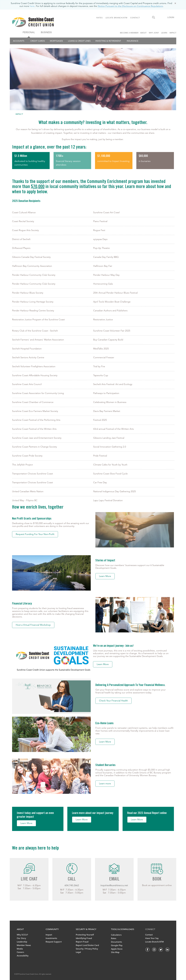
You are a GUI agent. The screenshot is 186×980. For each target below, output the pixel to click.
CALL (72, 879)
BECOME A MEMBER (130, 33)
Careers (20, 952)
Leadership (22, 942)
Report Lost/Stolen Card (87, 945)
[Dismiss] (175, 3)
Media (20, 949)
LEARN (164, 33)
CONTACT (135, 18)
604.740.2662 (72, 885)
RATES (100, 18)
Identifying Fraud (84, 938)
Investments (51, 938)
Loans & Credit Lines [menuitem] (79, 41)
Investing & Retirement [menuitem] (108, 41)
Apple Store (117, 949)
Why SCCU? (22, 935)
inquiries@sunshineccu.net (114, 885)
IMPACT (173, 33)
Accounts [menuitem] (19, 41)
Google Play (117, 945)
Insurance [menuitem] (133, 41)
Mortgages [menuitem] (56, 41)
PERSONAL (29, 32)
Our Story (21, 938)
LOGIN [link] (171, 17)
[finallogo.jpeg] (42, 22)
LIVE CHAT (29, 879)
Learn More (105, 576)
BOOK (157, 879)
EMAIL (114, 879)
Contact (149, 935)
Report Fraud (82, 942)
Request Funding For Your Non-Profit (35, 534)
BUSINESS (46, 32)
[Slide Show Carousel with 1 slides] (93, 881)
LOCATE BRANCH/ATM (116, 18)
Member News (24, 945)
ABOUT (143, 33)
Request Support (54, 942)
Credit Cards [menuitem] (38, 41)
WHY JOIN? (154, 33)
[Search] (154, 18)
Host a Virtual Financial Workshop (33, 625)
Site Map (115, 952)
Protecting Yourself (85, 935)
